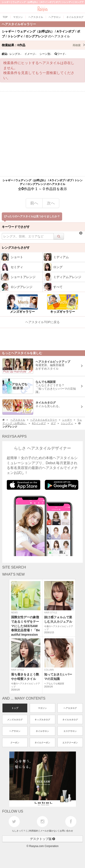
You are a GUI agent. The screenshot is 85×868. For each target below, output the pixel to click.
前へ (34, 203)
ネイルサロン (42, 731)
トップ (15, 708)
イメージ (30, 54)
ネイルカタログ (70, 720)
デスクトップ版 (43, 839)
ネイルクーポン (42, 743)
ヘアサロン (15, 731)
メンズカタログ (15, 720)
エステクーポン (70, 743)
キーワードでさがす (16, 227)
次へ (51, 203)
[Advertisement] (42, 134)
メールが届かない (49, 831)
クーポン (15, 743)
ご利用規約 (33, 831)
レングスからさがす (16, 248)
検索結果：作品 (43, 45)
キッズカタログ (42, 720)
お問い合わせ (66, 831)
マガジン (42, 708)
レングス (16, 54)
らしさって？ (19, 831)
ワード (60, 54)
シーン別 (45, 54)
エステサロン (70, 731)
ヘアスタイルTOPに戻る (42, 322)
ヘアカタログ (70, 708)
